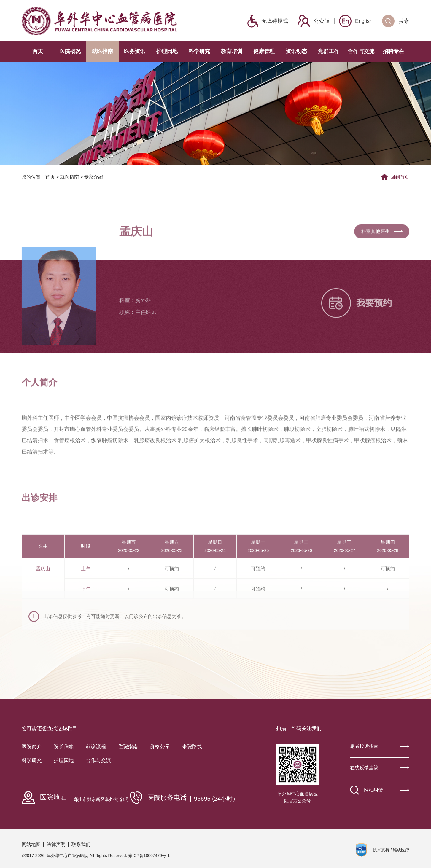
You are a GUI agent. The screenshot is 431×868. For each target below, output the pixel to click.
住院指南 (128, 747)
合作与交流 (361, 51)
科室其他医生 (382, 242)
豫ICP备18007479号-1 (149, 856)
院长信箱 (64, 747)
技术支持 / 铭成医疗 (391, 850)
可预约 (172, 611)
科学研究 (199, 51)
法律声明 (56, 845)
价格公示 (160, 747)
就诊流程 (96, 747)
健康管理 (264, 51)
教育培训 (232, 51)
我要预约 (357, 323)
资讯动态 (296, 51)
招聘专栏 (393, 51)
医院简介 (32, 747)
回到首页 (395, 178)
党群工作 (329, 51)
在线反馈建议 (380, 768)
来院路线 (192, 747)
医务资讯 (135, 51)
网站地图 (31, 845)
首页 (38, 51)
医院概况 (70, 51)
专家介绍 (93, 178)
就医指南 (102, 51)
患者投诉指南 (380, 746)
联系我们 (81, 845)
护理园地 (167, 51)
